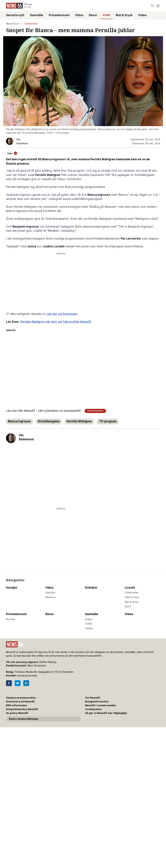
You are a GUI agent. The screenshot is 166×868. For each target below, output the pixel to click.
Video (142, 15)
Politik (88, 624)
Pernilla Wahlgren (79, 421)
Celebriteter (31, 24)
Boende (10, 619)
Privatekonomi (59, 15)
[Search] (152, 6)
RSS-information (16, 705)
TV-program (108, 421)
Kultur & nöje (132, 597)
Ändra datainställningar (24, 719)
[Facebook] (9, 683)
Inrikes (89, 619)
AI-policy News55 (17, 713)
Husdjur (12, 588)
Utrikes (89, 628)
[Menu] (158, 6)
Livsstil (130, 588)
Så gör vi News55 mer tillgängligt (106, 713)
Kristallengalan (49, 421)
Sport (128, 606)
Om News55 (93, 698)
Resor (93, 15)
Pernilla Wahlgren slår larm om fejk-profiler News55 (56, 322)
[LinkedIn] (26, 683)
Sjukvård (50, 593)
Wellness (51, 597)
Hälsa (79, 15)
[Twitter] (18, 683)
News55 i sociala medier (101, 705)
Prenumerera (95, 411)
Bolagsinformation (97, 702)
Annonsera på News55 (20, 702)
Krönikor (91, 588)
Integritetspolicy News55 (22, 709)
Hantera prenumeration (21, 698)
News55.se (13, 24)
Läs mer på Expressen (62, 314)
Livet (106, 15)
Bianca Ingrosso (19, 421)
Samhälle (37, 15)
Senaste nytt (15, 15)
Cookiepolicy (93, 709)
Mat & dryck (124, 15)
